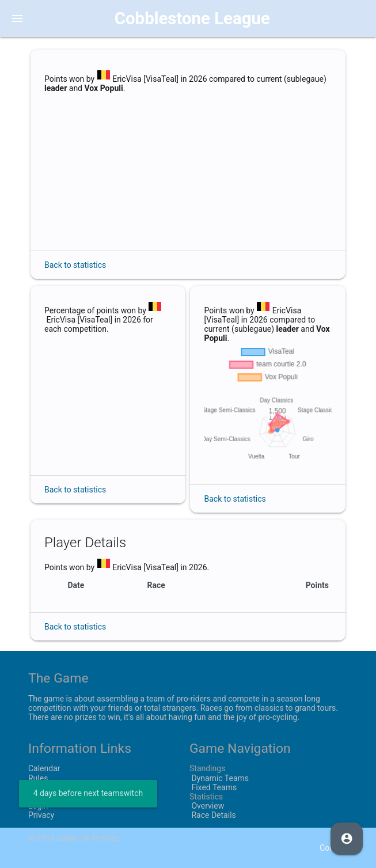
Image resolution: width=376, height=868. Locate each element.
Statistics (206, 797)
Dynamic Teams (219, 778)
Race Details (213, 815)
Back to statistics (75, 265)
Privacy (41, 815)
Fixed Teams (213, 787)
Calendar (44, 768)
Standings (207, 768)
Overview (207, 806)
